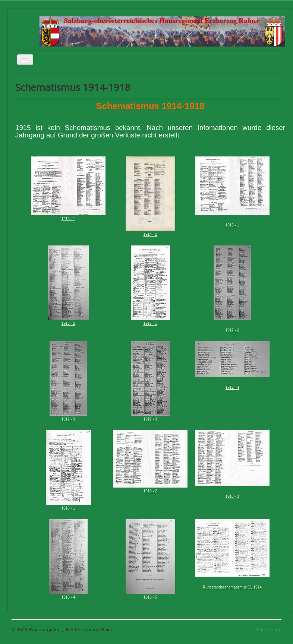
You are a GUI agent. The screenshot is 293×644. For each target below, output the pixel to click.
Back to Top (269, 630)
